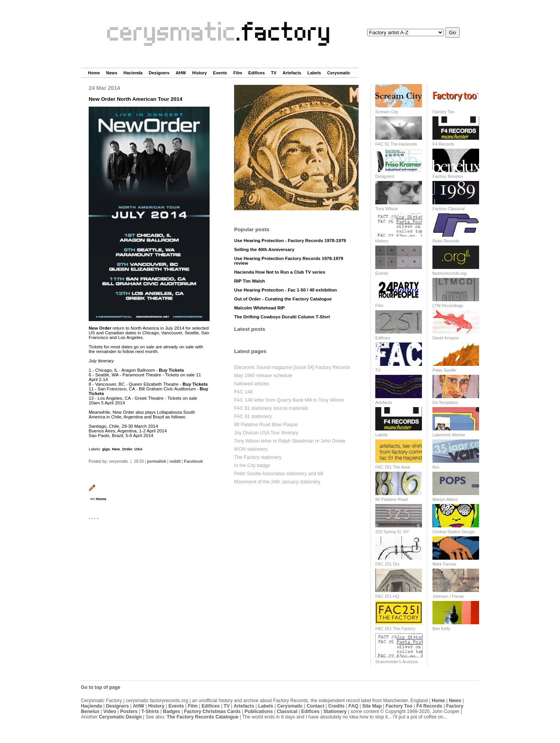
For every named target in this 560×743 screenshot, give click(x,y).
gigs (106, 449)
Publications (259, 711)
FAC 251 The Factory (395, 629)
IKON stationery (251, 449)
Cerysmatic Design (120, 717)
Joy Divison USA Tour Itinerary (266, 433)
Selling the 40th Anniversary (264, 249)
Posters (129, 711)
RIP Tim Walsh (249, 281)
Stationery (335, 711)
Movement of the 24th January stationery (277, 482)
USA (139, 449)
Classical (287, 711)
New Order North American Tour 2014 (136, 99)
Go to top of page (101, 687)
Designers (159, 73)
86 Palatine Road (391, 499)
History (199, 73)
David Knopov (446, 338)
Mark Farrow (444, 564)
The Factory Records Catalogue (203, 717)
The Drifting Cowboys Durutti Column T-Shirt (282, 317)
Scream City (387, 112)
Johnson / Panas (448, 596)
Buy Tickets (172, 370)
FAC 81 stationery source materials (271, 408)
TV (274, 73)
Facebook (193, 461)
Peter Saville (444, 370)
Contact (315, 706)
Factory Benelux (448, 176)
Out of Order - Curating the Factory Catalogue (283, 299)
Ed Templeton (445, 402)
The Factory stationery (258, 457)
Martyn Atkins (445, 499)
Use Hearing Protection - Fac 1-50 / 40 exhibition (285, 290)
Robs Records (446, 241)
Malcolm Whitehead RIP (259, 308)
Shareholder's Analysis (397, 662)
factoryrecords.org (450, 273)
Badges (171, 711)
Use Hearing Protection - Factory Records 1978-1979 (290, 241)
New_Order (122, 449)
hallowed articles (252, 384)
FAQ (353, 706)
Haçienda (91, 706)
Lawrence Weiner (449, 435)
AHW (181, 73)
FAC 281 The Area (393, 467)
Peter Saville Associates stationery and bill (279, 474)
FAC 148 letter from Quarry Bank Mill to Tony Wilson (289, 400)
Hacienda (133, 73)
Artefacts (292, 73)
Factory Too (444, 112)
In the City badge (252, 465)
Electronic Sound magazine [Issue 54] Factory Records (292, 367)
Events (220, 73)
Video (110, 711)
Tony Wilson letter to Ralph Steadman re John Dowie (290, 441)
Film (238, 73)
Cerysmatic (339, 73)
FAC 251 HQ (387, 596)
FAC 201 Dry (387, 564)
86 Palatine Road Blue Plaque (266, 425)
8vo (436, 467)
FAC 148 (243, 392)
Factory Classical (449, 209)
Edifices (257, 73)
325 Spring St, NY (392, 532)
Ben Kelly (441, 629)
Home (94, 73)
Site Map (372, 706)
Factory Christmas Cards (212, 711)
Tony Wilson (387, 209)
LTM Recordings (448, 306)
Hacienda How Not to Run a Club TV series (280, 272)
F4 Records (443, 144)
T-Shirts (150, 711)
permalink (157, 461)
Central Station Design (454, 532)
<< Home (98, 499)
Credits (336, 706)
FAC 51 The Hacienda (396, 144)
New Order (100, 328)
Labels (314, 73)
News (112, 73)
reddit (175, 461)
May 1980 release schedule (263, 376)
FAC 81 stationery (253, 416)
